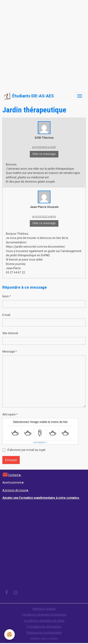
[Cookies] (10, 634)
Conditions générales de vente (44, 621)
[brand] (29, 96)
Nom (6, 296)
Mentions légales (44, 609)
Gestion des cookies (44, 639)
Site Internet (10, 333)
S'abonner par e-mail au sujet (26, 450)
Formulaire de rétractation (44, 627)
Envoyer (11, 460)
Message (9, 352)
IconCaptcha (39, 442)
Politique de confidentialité (44, 633)
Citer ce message (44, 154)
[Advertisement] (44, 44)
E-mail (6, 315)
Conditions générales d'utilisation (44, 615)
